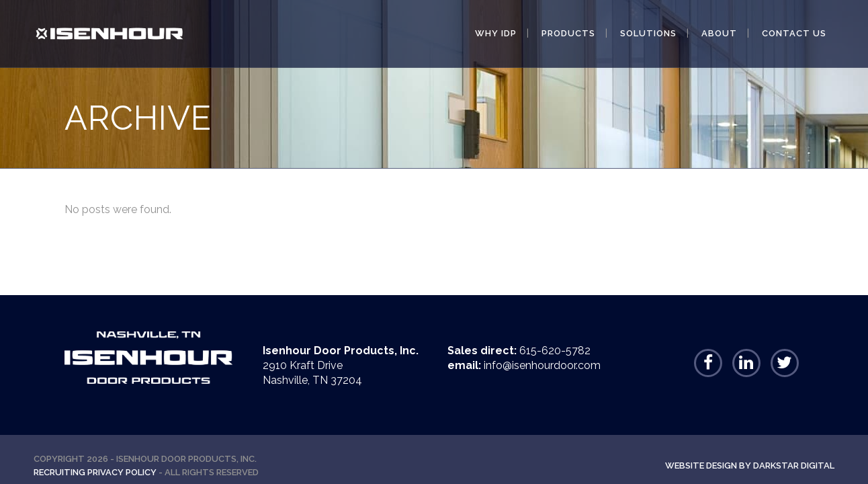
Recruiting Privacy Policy (95, 472)
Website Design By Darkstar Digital (750, 466)
